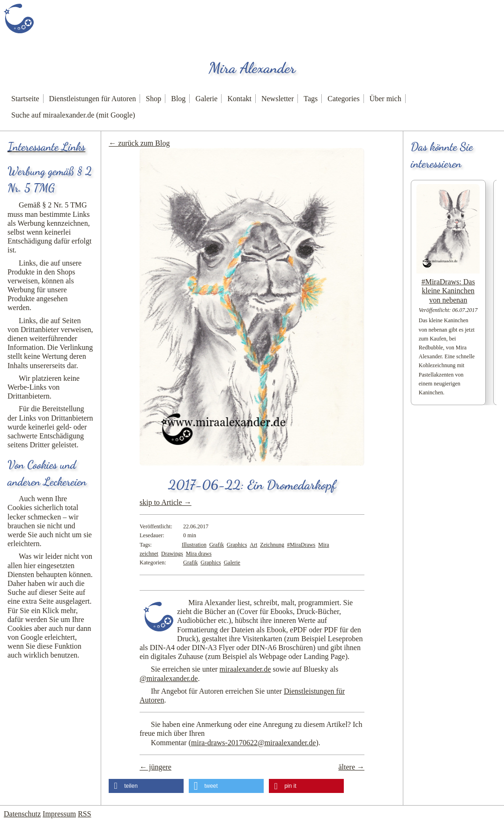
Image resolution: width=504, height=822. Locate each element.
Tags (311, 99)
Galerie (206, 99)
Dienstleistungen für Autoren (93, 99)
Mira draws (199, 554)
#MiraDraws (301, 545)
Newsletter (278, 99)
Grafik (217, 545)
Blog (178, 99)
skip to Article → (166, 502)
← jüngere (156, 767)
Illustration (194, 545)
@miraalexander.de (169, 678)
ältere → (351, 767)
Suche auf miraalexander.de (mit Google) (73, 115)
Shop (153, 99)
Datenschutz (22, 814)
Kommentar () (235, 743)
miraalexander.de (245, 669)
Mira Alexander (252, 68)
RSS (84, 814)
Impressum (59, 814)
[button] (146, 786)
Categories (343, 99)
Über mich (385, 99)
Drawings (172, 554)
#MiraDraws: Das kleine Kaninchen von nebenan (448, 291)
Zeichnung (272, 545)
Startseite (25, 99)
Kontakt (239, 99)
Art (253, 545)
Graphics (237, 545)
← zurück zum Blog (139, 143)
